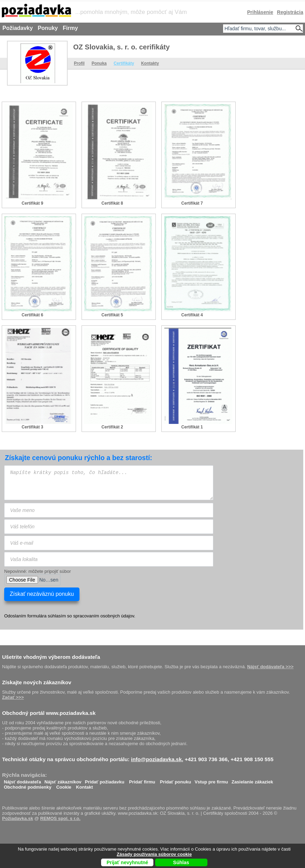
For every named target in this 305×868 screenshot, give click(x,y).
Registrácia (290, 12)
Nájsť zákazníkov (63, 780)
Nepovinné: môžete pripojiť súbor (37, 571)
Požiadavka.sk (18, 818)
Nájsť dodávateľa (22, 780)
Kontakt (84, 785)
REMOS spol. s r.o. (60, 818)
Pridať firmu (142, 780)
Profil (79, 63)
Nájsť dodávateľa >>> (270, 667)
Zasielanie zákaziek (252, 780)
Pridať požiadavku (105, 780)
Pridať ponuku (176, 780)
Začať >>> (13, 697)
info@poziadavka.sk (157, 759)
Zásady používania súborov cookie (154, 854)
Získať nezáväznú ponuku (42, 594)
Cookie (64, 785)
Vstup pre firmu (211, 780)
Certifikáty (124, 63)
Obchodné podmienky (28, 785)
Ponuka (99, 63)
